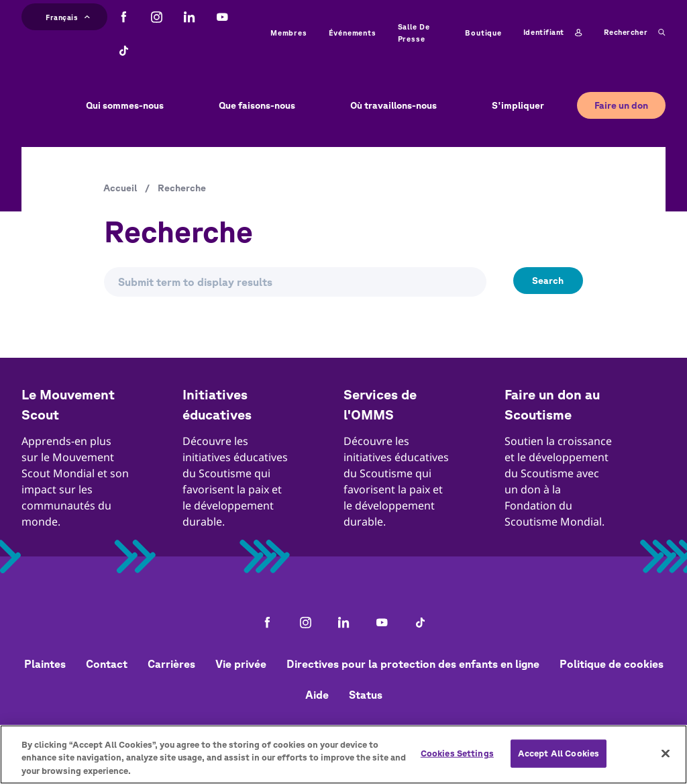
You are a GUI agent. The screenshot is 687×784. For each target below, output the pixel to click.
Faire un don (621, 105)
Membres (289, 33)
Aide (317, 695)
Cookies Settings (457, 760)
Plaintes (45, 664)
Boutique (483, 33)
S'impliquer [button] (518, 105)
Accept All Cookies (559, 760)
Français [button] (68, 16)
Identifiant (553, 33)
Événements (353, 33)
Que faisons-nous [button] (257, 105)
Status (366, 695)
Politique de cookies (612, 664)
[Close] (666, 761)
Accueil (120, 188)
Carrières (171, 664)
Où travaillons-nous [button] (393, 105)
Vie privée (241, 664)
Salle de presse (414, 33)
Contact (107, 664)
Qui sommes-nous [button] (125, 105)
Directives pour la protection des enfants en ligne (413, 664)
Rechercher (635, 33)
